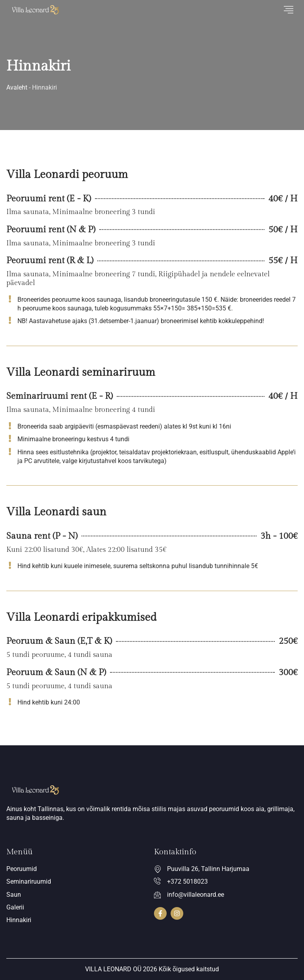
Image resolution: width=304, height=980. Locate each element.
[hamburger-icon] (289, 10)
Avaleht (17, 87)
